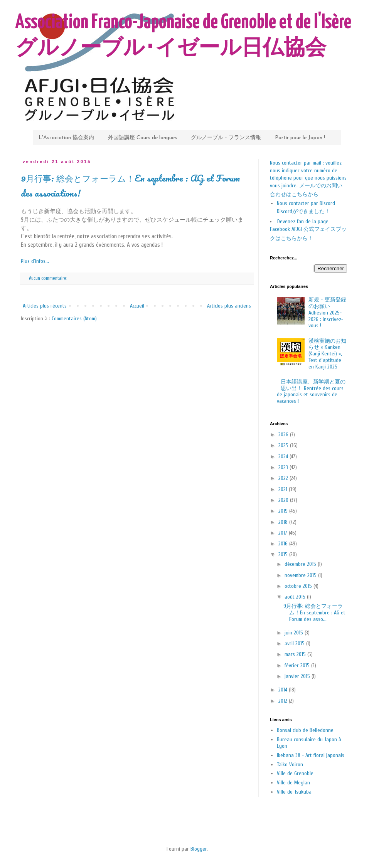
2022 (284, 478)
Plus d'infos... (35, 261)
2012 (284, 701)
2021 (284, 489)
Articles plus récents (45, 306)
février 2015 (298, 665)
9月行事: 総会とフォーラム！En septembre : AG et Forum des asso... (314, 613)
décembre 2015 (301, 564)
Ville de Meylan (293, 783)
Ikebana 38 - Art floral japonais (311, 755)
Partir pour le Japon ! (300, 138)
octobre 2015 (299, 586)
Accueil (137, 306)
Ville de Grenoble (295, 773)
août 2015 (296, 597)
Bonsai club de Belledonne (305, 730)
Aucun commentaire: (49, 278)
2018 (284, 522)
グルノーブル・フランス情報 (226, 138)
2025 (284, 445)
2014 (284, 690)
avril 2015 (295, 643)
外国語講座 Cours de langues (142, 138)
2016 (284, 544)
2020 (284, 500)
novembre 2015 (301, 575)
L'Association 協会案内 (66, 138)
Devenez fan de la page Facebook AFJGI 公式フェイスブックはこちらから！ (308, 230)
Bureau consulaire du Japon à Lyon (309, 743)
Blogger (199, 849)
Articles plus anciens (229, 306)
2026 (284, 435)
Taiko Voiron (290, 765)
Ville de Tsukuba (294, 792)
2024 (284, 457)
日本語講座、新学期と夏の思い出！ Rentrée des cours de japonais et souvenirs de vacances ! (311, 391)
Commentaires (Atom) (74, 319)
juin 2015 (295, 633)
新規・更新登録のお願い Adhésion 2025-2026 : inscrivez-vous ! (327, 313)
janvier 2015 (298, 676)
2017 (284, 533)
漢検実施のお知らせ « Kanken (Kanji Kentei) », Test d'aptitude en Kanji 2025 (327, 354)
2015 (284, 554)
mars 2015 (296, 654)
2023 (284, 467)
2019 (284, 511)
